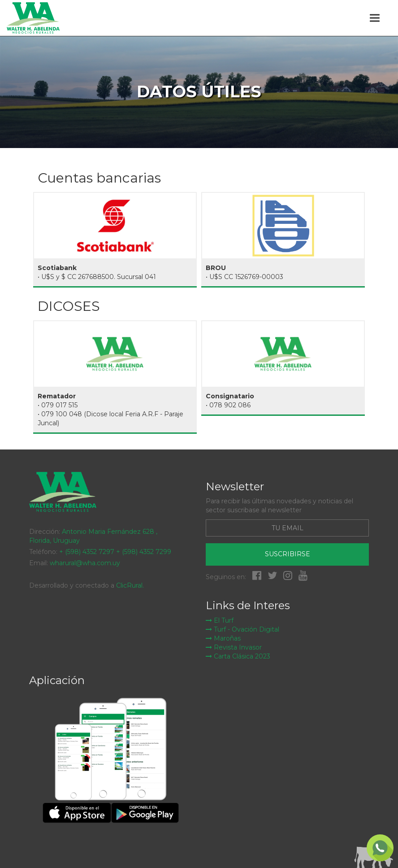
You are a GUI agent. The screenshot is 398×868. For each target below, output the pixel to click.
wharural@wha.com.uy (85, 563)
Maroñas (223, 638)
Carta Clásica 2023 (238, 656)
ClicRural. (130, 585)
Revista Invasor (234, 647)
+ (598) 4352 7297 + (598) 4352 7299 (115, 552)
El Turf (220, 620)
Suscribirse (288, 554)
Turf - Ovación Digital (242, 629)
